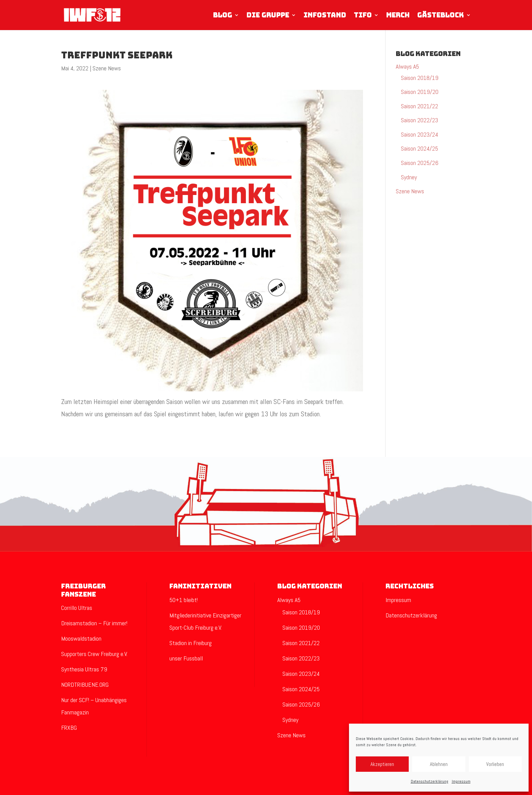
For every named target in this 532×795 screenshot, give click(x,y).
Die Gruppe (268, 16)
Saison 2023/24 (419, 134)
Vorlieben (495, 764)
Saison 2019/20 (420, 92)
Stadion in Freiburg (191, 643)
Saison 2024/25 (419, 148)
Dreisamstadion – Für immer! (94, 623)
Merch (398, 16)
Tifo (363, 16)
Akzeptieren (382, 764)
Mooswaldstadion (81, 638)
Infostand (325, 16)
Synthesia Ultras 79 (84, 669)
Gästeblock (441, 16)
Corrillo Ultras (77, 608)
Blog (223, 16)
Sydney (409, 177)
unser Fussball (186, 658)
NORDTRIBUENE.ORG (85, 685)
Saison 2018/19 (420, 78)
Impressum (461, 781)
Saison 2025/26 (420, 163)
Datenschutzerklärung (430, 781)
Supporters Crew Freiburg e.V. (94, 654)
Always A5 (407, 66)
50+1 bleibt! (184, 600)
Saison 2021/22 (419, 106)
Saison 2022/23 (419, 120)
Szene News (107, 68)
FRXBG (69, 728)
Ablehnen (439, 764)
